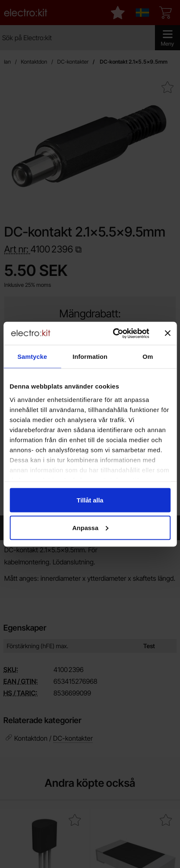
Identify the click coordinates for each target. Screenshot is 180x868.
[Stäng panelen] (167, 333)
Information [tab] (90, 357)
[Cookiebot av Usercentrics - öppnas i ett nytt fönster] (113, 333)
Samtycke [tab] (32, 357)
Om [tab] (148, 357)
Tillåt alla (90, 500)
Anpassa (90, 527)
